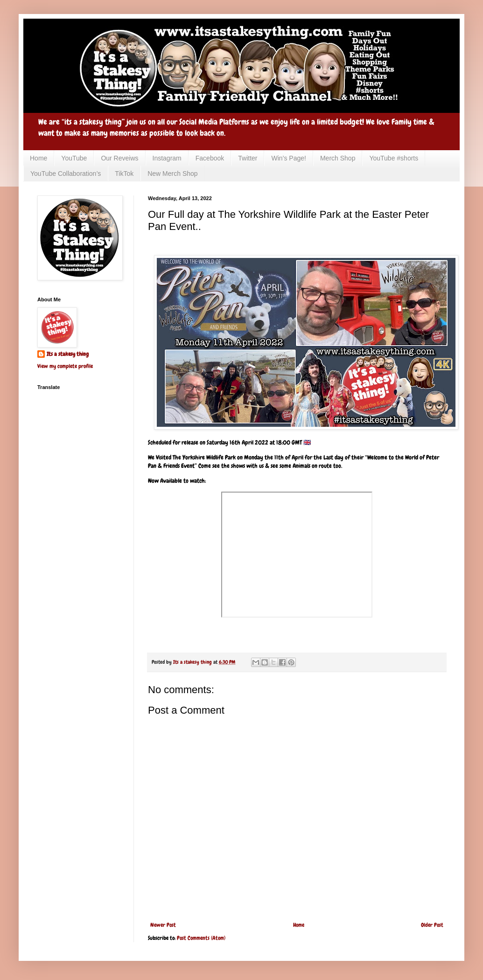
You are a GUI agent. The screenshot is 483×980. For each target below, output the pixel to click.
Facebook (210, 158)
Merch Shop (338, 158)
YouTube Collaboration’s (66, 174)
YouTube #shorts (394, 158)
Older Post (432, 925)
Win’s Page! (288, 158)
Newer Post (163, 925)
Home (38, 158)
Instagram (167, 158)
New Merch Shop (172, 174)
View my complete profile (65, 366)
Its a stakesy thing (68, 354)
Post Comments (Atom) (201, 938)
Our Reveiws (119, 158)
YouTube (74, 158)
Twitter (248, 158)
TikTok (124, 174)
